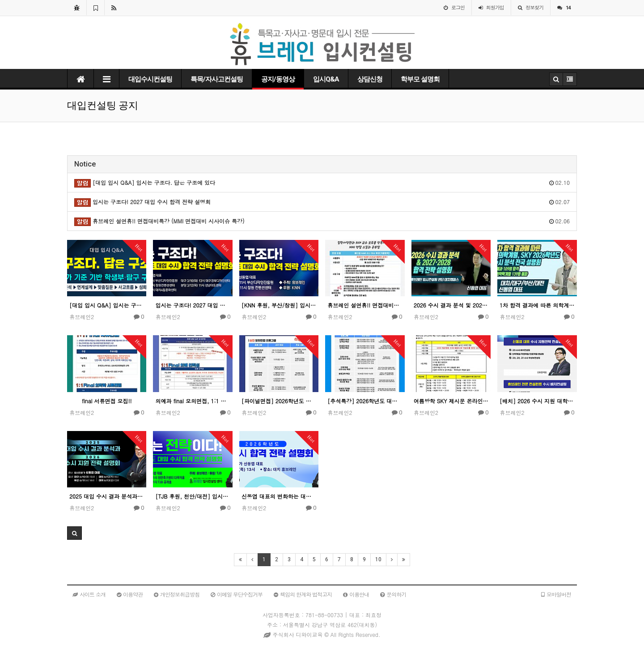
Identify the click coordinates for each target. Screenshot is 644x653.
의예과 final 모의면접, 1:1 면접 (193, 401)
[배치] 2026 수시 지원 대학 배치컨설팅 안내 (537, 401)
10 (378, 559)
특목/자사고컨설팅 (217, 79)
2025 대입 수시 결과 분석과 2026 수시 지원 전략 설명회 (107, 496)
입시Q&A (326, 79)
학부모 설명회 (420, 79)
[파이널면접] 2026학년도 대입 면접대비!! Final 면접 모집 (279, 401)
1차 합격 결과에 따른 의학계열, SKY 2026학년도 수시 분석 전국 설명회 (537, 305)
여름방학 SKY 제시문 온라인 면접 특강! (451, 401)
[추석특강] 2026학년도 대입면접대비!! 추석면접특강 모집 (365, 401)
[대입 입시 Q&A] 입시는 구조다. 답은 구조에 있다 (107, 305)
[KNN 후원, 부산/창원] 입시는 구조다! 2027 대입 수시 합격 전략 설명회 (279, 305)
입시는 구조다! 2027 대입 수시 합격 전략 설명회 (193, 305)
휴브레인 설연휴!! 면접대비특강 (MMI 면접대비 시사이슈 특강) (365, 305)
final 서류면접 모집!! (107, 401)
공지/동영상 (278, 79)
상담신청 (370, 79)
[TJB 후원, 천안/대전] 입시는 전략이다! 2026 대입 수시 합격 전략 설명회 (193, 496)
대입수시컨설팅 (150, 79)
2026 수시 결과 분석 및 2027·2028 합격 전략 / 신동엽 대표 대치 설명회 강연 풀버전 (451, 305)
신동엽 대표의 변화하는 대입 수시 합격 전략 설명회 (279, 496)
